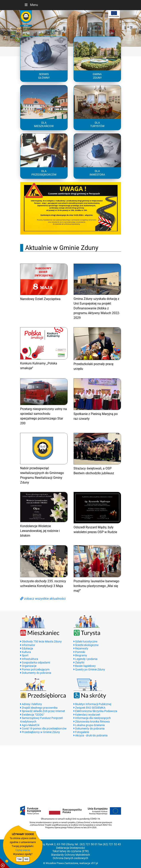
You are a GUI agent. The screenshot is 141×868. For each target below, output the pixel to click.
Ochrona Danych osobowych (70, 858)
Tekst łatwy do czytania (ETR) (71, 851)
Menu (31, 5)
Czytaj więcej (23, 850)
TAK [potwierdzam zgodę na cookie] (19, 859)
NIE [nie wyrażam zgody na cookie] (26, 859)
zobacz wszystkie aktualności (43, 599)
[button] (11, 29)
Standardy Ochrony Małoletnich (70, 855)
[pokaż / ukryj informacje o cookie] (5, 863)
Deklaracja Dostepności (70, 848)
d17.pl (95, 863)
